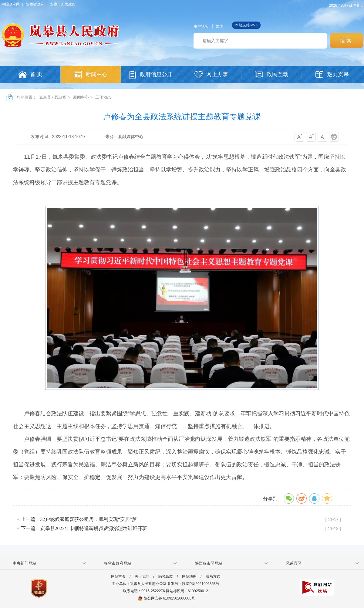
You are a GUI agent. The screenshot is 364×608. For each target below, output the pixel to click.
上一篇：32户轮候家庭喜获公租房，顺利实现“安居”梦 (79, 519)
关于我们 (142, 576)
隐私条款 (166, 576)
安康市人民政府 (63, 4)
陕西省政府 (35, 4)
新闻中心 (81, 97)
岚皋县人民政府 (53, 97)
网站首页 (118, 576)
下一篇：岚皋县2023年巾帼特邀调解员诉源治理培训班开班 (84, 528)
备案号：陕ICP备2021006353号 (193, 584)
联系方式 (213, 576)
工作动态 (103, 97)
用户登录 (201, 26)
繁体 (219, 26)
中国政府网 (11, 4)
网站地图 (189, 576)
